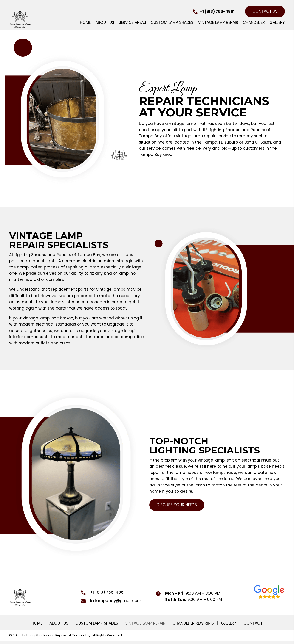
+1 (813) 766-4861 (217, 11)
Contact (253, 623)
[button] (265, 11)
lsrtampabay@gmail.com (116, 601)
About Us (59, 623)
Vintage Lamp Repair (145, 623)
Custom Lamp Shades (97, 623)
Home (37, 623)
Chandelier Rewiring (193, 623)
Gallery (229, 623)
